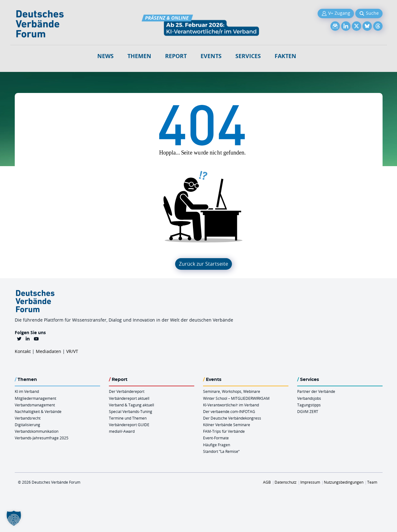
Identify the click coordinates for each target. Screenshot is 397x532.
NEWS (105, 56)
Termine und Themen (128, 418)
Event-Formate (216, 438)
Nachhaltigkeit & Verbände (38, 411)
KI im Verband (27, 391)
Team (372, 482)
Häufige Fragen (217, 445)
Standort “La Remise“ (221, 451)
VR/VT (72, 351)
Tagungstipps (309, 405)
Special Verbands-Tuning (131, 411)
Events (211, 56)
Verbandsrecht (28, 418)
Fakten (285, 56)
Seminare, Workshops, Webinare (232, 391)
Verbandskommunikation (37, 431)
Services (248, 56)
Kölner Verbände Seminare (227, 425)
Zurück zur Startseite (204, 264)
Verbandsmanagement (35, 405)
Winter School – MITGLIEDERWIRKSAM (236, 398)
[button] (14, 518)
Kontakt (23, 351)
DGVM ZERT (308, 411)
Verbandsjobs (309, 398)
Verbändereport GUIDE (129, 425)
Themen (139, 56)
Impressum (310, 482)
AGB (267, 482)
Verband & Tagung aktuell (131, 405)
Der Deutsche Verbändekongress (232, 418)
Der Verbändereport (127, 391)
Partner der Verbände (316, 391)
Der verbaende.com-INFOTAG (229, 411)
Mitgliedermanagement (35, 398)
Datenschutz (286, 482)
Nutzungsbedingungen (344, 482)
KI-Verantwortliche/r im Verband (231, 405)
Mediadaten (48, 351)
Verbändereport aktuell (129, 398)
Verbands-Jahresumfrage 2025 (42, 438)
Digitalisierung (27, 425)
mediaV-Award (122, 431)
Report (176, 56)
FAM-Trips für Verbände (224, 431)
